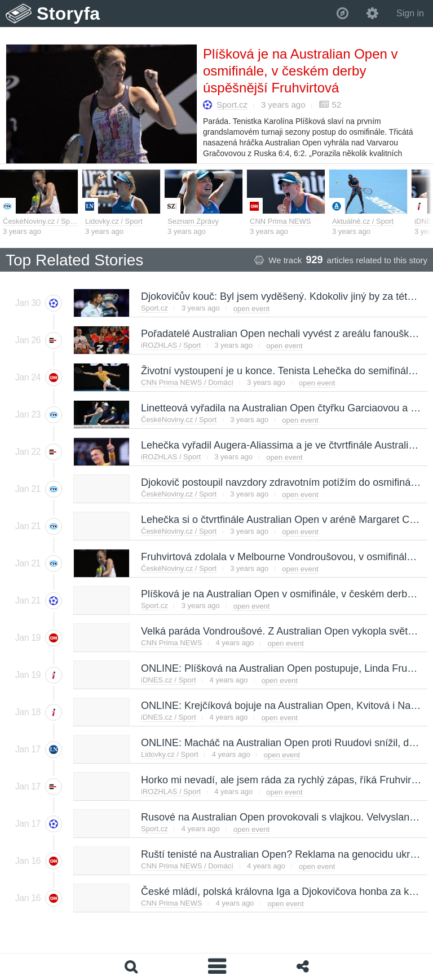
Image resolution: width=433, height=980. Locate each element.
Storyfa (69, 14)
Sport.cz (232, 105)
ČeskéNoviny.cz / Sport (41, 221)
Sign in (410, 13)
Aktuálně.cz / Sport (363, 221)
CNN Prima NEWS (280, 221)
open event (251, 309)
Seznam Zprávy (193, 221)
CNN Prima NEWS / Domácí (187, 382)
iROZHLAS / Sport (171, 345)
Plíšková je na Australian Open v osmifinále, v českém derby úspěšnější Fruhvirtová (301, 71)
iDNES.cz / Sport (169, 680)
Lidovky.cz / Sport (114, 221)
